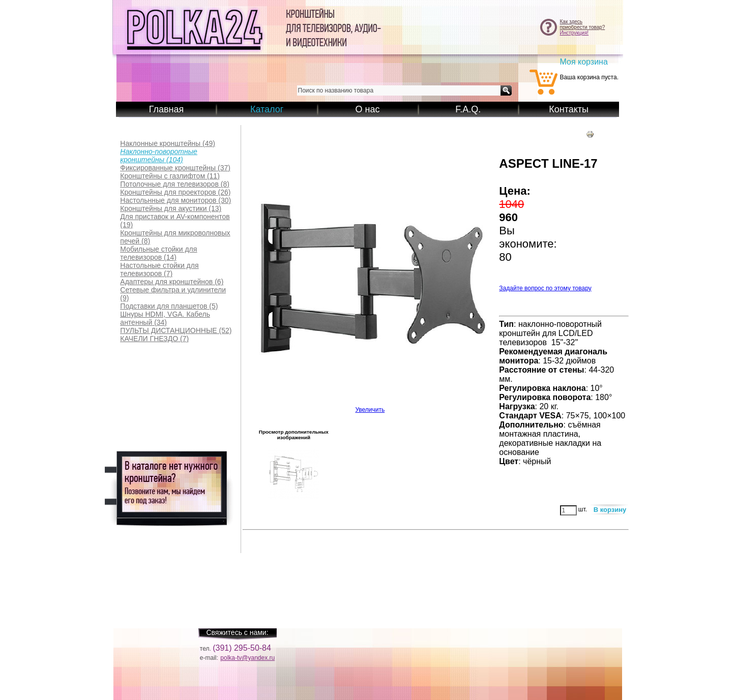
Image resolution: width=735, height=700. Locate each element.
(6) (172, 282)
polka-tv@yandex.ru (247, 658)
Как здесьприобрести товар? (583, 24)
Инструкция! (575, 33)
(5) (169, 306)
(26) (175, 192)
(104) (158, 156)
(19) (175, 221)
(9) (173, 294)
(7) (159, 269)
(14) (158, 253)
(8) (175, 184)
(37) (175, 168)
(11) (170, 176)
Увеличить (370, 407)
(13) (171, 208)
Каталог (267, 109)
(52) (176, 330)
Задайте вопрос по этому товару (545, 288)
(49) (168, 143)
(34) (165, 318)
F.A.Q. (468, 109)
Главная (167, 109)
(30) (175, 200)
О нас (368, 109)
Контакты (569, 109)
